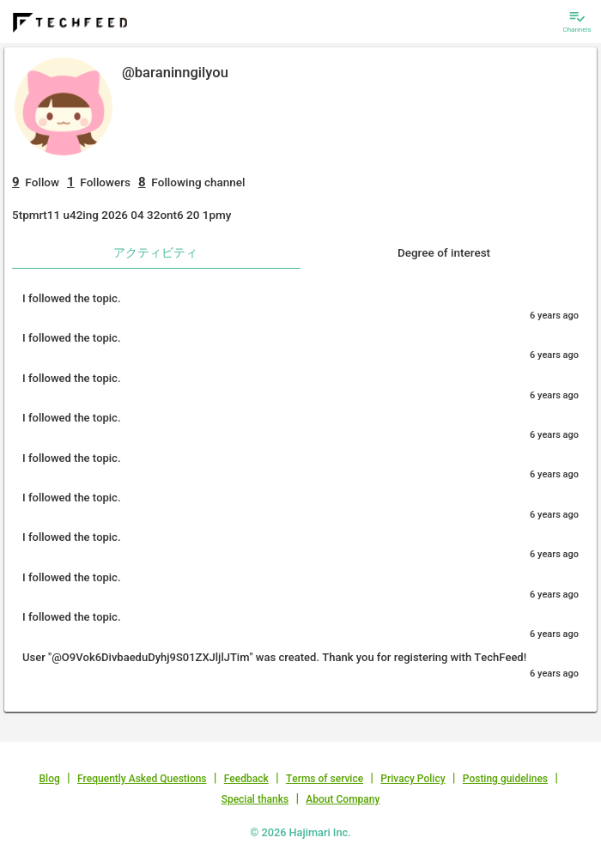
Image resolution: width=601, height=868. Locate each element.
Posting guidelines (505, 779)
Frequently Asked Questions (142, 779)
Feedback (246, 779)
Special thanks (255, 799)
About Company (343, 799)
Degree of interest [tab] (444, 252)
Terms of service (325, 779)
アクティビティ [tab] (155, 252)
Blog (50, 779)
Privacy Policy (413, 779)
